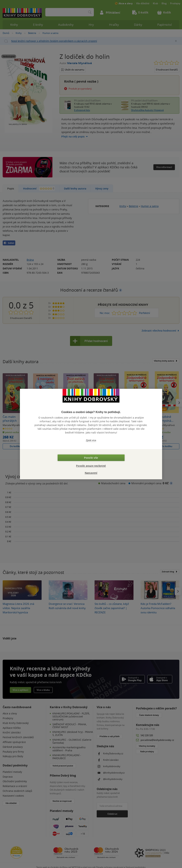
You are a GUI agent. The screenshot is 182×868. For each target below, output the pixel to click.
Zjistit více (91, 440)
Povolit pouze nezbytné (91, 466)
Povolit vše (91, 458)
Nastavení (91, 473)
